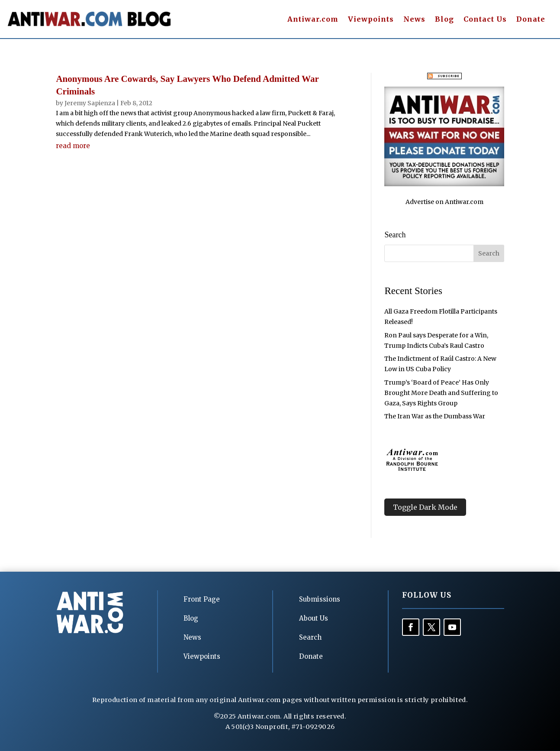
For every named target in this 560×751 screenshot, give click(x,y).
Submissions (320, 599)
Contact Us (485, 20)
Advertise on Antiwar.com (444, 202)
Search (310, 637)
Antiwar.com (313, 20)
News (414, 20)
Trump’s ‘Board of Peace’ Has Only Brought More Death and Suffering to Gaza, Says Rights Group (441, 393)
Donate (531, 20)
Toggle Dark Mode (425, 507)
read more (73, 146)
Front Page (202, 599)
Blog (444, 20)
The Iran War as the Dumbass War (435, 416)
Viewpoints (371, 20)
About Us (314, 618)
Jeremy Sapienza (90, 103)
